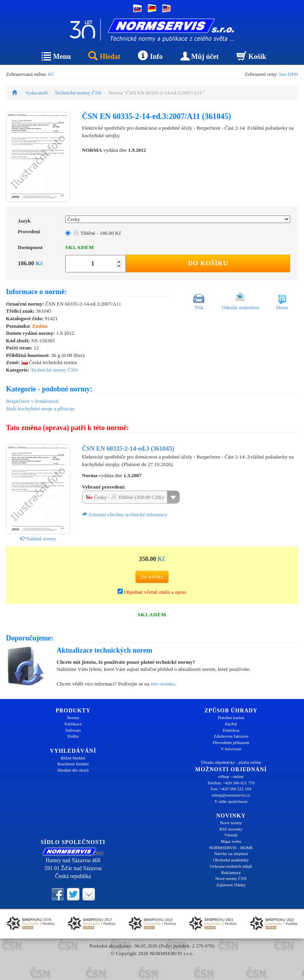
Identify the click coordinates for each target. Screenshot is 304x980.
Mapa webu (231, 841)
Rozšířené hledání (73, 764)
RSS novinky (231, 829)
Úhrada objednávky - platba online (231, 762)
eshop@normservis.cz (231, 795)
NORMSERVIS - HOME (231, 848)
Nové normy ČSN (231, 878)
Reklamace (231, 872)
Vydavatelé (36, 93)
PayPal (231, 724)
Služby (73, 736)
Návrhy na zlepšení (231, 853)
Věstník (231, 835)
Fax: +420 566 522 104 (231, 789)
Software (73, 730)
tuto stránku (163, 684)
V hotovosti (231, 749)
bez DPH (289, 74)
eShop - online (231, 776)
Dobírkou (231, 730)
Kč (51, 74)
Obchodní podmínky (231, 860)
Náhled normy (38, 539)
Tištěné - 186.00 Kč (97, 233)
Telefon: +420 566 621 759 (231, 783)
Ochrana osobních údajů (231, 866)
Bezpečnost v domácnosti (32, 401)
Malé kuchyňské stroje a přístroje (40, 409)
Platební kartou (231, 718)
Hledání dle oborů (73, 770)
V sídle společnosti (231, 801)
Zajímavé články (231, 885)
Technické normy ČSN (78, 93)
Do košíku (208, 263)
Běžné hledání (73, 758)
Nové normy (231, 823)
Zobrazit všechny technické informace (124, 515)
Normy (73, 718)
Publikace (73, 724)
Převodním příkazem (231, 742)
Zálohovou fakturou (231, 736)
